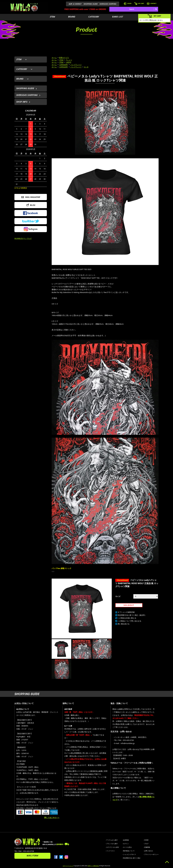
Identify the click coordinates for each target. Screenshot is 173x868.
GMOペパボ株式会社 (93, 866)
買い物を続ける (124, 624)
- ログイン (125, 844)
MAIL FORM (32, 856)
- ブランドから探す (112, 844)
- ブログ (146, 844)
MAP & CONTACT (75, 4)
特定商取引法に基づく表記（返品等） (132, 615)
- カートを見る (127, 847)
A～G (86, 67)
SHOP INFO (22, 102)
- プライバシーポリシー (151, 854)
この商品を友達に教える (127, 618)
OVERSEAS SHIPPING (108, 4)
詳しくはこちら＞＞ (52, 817)
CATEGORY (94, 17)
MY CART (139, 3)
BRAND (72, 17)
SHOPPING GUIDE (91, 4)
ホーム (54, 58)
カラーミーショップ (68, 866)
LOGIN (128, 3)
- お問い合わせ (148, 851)
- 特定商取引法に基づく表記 (131, 858)
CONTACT (152, 3)
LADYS (68, 62)
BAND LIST (118, 17)
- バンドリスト (110, 851)
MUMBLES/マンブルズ (23, 238)
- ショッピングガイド (129, 854)
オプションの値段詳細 (126, 612)
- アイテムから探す (112, 840)
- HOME (146, 840)
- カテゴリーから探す (112, 847)
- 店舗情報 (147, 847)
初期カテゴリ (64, 58)
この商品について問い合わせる (130, 621)
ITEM (52, 17)
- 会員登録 (125, 840)
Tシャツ (69, 60)
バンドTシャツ (76, 65)
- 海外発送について (128, 851)
